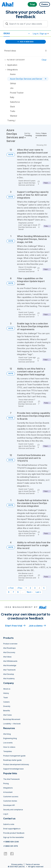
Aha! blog (7, 734)
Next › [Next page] (30, 592)
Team (6, 698)
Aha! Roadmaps (9, 648)
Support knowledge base (13, 769)
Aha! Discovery (9, 652)
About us (7, 689)
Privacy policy (17, 864)
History (6, 693)
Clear (44, 60)
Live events (8, 743)
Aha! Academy (9, 679)
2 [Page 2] (30, 588)
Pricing (6, 783)
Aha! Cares (8, 715)
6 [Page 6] (9, 592)
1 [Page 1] (26, 588)
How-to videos (9, 747)
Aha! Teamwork (9, 670)
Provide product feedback (14, 833)
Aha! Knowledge (10, 665)
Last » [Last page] (38, 592)
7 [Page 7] (13, 592)
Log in (6, 814)
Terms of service (33, 864)
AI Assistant (8, 792)
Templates (8, 751)
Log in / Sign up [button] (41, 34)
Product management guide (14, 756)
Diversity (7, 706)
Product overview (10, 644)
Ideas (7, 33)
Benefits (7, 711)
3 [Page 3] (35, 588)
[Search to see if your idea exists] (27, 24)
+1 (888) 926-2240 (11, 842)
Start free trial (15, 626)
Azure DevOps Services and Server (27, 184)
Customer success (11, 797)
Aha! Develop (9, 674)
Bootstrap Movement (12, 719)
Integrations (8, 788)
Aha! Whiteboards (10, 661)
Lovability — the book (12, 724)
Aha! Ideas (7, 657)
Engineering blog (10, 738)
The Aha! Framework (11, 779)
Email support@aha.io (12, 829)
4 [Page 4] (39, 588)
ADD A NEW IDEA (25, 42)
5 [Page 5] (44, 588)
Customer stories (10, 801)
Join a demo (37, 626)
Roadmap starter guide (12, 760)
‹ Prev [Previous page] (20, 588)
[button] (29, 34)
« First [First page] (11, 588)
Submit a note (9, 824)
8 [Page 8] (18, 592)
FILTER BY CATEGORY (15, 60)
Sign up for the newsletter (14, 837)
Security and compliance (13, 810)
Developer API (9, 805)
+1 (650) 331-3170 (11, 846)
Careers (6, 702)
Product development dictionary (16, 764)
